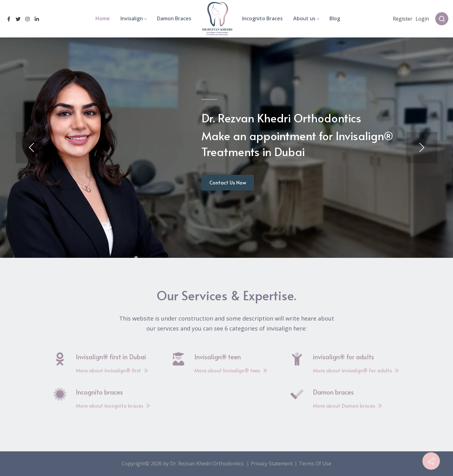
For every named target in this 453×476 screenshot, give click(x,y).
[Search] (442, 19)
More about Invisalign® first (112, 370)
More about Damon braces (348, 405)
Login (422, 19)
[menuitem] (103, 19)
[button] (31, 148)
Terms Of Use (315, 464)
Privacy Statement (272, 464)
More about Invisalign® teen (231, 370)
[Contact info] (431, 461)
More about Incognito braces (113, 405)
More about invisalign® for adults (356, 370)
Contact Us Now (228, 182)
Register (403, 19)
